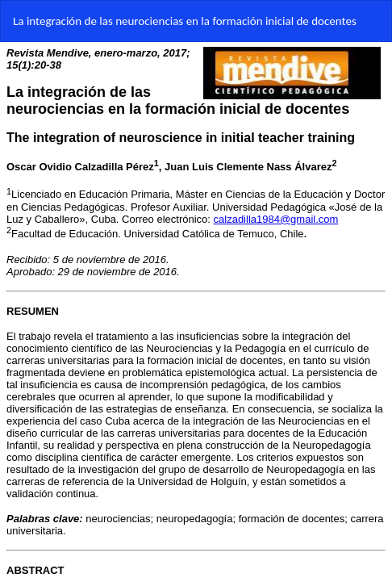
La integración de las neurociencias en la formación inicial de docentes (185, 21)
